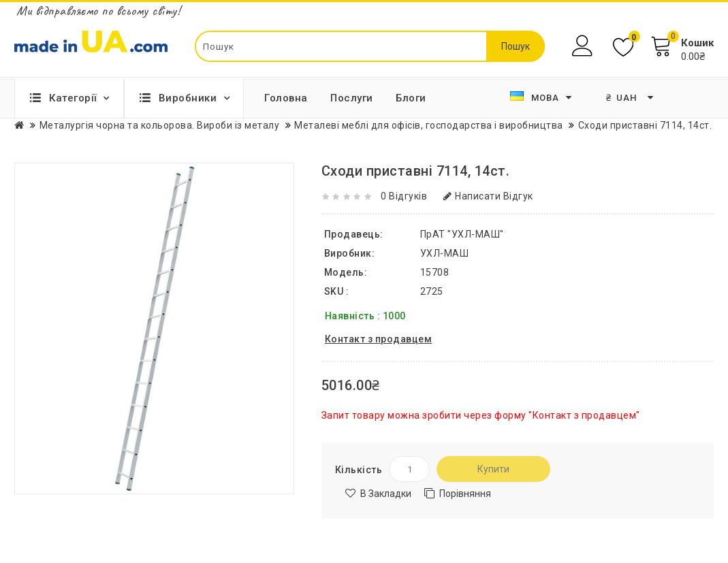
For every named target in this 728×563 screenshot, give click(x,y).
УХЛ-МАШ (445, 253)
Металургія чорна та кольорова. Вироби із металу (160, 125)
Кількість (359, 470)
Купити (493, 469)
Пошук (516, 46)
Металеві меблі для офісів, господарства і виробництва (429, 125)
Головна (286, 98)
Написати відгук (488, 196)
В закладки (386, 494)
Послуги (352, 98)
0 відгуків (404, 196)
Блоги (411, 98)
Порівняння (465, 494)
